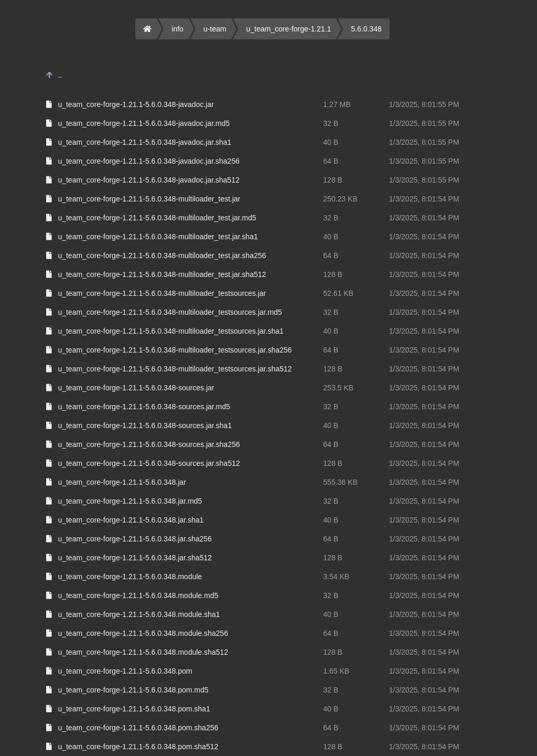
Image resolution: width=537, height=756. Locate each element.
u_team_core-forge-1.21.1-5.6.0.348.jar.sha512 (135, 558)
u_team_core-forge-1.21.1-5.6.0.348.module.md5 (138, 595)
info (178, 29)
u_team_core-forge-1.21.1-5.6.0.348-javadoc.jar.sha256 (148, 161)
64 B (331, 161)
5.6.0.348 (366, 29)
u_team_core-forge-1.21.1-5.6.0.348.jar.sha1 (131, 520)
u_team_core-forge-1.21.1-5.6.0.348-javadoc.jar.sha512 (148, 180)
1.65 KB (336, 671)
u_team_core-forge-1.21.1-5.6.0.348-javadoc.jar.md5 (144, 123)
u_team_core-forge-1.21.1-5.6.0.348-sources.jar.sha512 (149, 463)
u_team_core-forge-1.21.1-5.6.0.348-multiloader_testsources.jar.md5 (170, 312)
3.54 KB (336, 577)
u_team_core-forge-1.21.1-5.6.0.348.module (130, 577)
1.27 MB (337, 104)
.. (60, 75)
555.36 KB (340, 482)
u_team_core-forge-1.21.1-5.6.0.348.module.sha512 (143, 652)
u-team (215, 29)
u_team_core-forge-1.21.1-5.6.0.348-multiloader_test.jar (149, 199)
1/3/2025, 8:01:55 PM (424, 104)
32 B (331, 123)
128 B (333, 180)
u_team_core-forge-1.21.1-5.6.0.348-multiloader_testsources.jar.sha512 (175, 369)
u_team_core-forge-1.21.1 (288, 29)
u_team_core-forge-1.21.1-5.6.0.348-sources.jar (136, 388)
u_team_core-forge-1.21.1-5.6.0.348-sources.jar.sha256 (149, 444)
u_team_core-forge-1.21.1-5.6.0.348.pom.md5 (133, 690)
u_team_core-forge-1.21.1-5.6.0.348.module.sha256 (143, 633)
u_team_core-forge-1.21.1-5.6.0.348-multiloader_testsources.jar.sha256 (175, 350)
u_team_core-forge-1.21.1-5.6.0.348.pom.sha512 (138, 747)
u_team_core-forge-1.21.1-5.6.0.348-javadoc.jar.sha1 (144, 142)
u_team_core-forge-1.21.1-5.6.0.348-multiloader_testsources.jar (162, 293)
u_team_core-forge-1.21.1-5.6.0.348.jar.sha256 (135, 539)
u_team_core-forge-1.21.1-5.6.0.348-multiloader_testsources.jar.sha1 (170, 331)
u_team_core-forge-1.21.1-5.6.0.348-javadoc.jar (136, 104)
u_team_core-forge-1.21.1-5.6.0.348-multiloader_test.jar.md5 (157, 218)
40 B (331, 142)
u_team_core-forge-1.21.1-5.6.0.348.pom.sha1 (134, 709)
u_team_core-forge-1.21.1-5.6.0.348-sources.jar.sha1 (145, 425)
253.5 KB (338, 388)
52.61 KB (338, 293)
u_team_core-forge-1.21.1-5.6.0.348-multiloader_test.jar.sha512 (162, 274)
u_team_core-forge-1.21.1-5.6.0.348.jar (122, 482)
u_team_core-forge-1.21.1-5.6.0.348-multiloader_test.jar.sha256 (162, 255)
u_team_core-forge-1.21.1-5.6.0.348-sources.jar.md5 (144, 407)
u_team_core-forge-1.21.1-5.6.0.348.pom (125, 671)
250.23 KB (340, 199)
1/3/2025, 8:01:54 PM (424, 199)
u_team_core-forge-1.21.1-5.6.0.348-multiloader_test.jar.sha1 (158, 237)
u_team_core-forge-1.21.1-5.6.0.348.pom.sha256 (138, 728)
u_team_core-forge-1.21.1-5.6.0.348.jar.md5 (130, 501)
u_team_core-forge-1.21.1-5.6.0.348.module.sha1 (139, 614)
